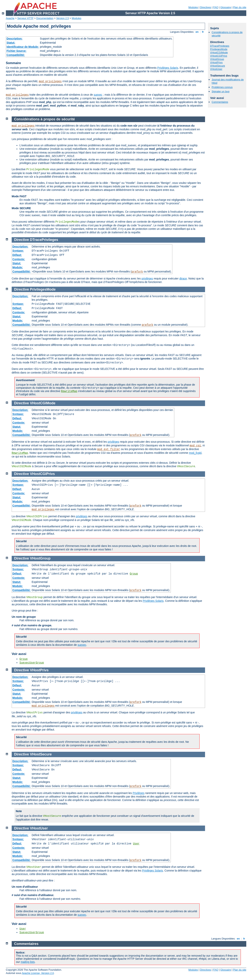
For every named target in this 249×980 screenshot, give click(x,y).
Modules (193, 7)
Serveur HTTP (25, 18)
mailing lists (28, 962)
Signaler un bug (221, 91)
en (197, 32)
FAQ (216, 7)
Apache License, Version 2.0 (38, 973)
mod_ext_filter (109, 449)
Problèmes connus (222, 87)
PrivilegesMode (219, 49)
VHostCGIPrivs (219, 56)
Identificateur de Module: (23, 47)
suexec (98, 95)
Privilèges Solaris (168, 68)
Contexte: (19, 259)
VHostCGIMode (219, 52)
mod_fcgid (195, 453)
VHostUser (216, 69)
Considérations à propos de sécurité (45, 119)
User (136, 844)
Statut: (11, 43)
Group (134, 574)
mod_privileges (50, 81)
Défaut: (17, 255)
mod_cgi (195, 446)
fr (203, 32)
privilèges (147, 278)
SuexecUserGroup (32, 663)
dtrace (183, 278)
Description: (15, 39)
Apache (10, 18)
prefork (137, 272)
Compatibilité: (16, 55)
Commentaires (220, 102)
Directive (22, 240)
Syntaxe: (18, 251)
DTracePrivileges (220, 46)
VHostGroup (217, 59)
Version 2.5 (63, 18)
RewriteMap (69, 391)
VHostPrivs (216, 62)
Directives (206, 7)
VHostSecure (218, 66)
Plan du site (240, 7)
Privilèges (139, 793)
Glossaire (226, 7)
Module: (18, 267)
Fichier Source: (17, 51)
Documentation (45, 18)
